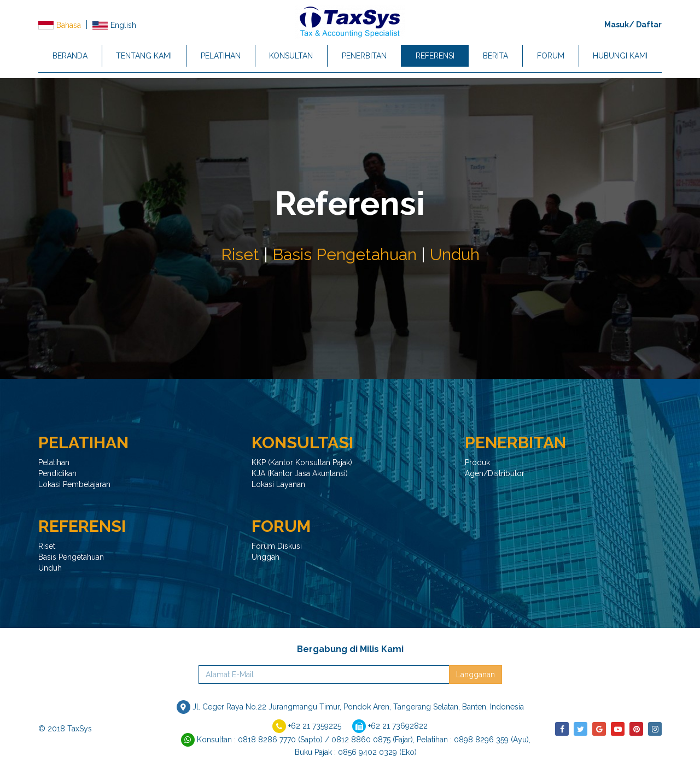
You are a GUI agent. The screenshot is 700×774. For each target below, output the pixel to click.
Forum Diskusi (277, 546)
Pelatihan (54, 462)
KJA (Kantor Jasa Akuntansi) (300, 473)
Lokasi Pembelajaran (74, 484)
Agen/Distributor (495, 473)
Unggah (266, 557)
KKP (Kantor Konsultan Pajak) (302, 462)
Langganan (476, 675)
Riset (240, 254)
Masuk (617, 25)
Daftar (649, 25)
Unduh (455, 254)
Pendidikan (57, 473)
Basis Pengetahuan (345, 254)
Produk (477, 462)
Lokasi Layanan (278, 484)
